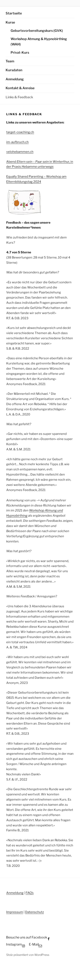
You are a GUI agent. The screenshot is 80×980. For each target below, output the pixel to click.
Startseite (14, 13)
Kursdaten (14, 70)
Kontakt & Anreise (20, 88)
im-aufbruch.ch (17, 142)
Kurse (10, 22)
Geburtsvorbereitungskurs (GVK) (37, 31)
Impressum (15, 912)
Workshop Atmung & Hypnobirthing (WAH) (39, 42)
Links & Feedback (19, 97)
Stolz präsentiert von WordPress (28, 955)
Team (10, 61)
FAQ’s (30, 893)
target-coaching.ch (20, 132)
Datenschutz (34, 912)
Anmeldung (15, 79)
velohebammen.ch (20, 152)
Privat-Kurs (20, 53)
